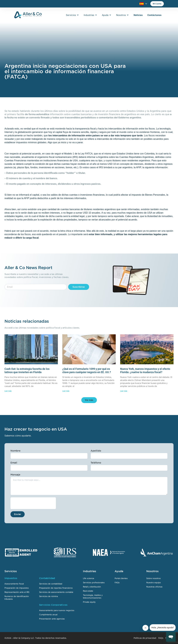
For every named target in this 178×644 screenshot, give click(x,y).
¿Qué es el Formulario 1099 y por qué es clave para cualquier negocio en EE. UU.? (87, 370)
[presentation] (33, 503)
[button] (89, 400)
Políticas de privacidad (145, 638)
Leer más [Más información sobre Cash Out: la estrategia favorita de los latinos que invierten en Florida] (8, 391)
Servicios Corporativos (53, 605)
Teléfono (96, 463)
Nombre (15, 451)
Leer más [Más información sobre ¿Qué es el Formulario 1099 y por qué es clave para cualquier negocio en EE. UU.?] (66, 391)
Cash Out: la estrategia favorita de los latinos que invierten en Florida (27, 370)
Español (142, 4)
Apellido (96, 451)
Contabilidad (47, 578)
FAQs (161, 638)
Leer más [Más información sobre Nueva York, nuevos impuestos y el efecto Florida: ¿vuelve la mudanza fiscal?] (124, 391)
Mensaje (15, 475)
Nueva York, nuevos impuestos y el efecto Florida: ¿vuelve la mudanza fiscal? (145, 370)
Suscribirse (79, 287)
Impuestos (11, 578)
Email (14, 463)
